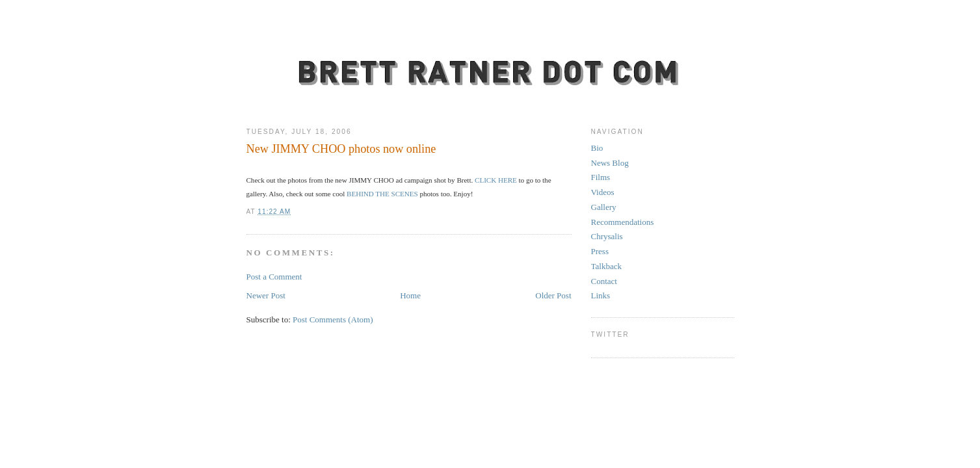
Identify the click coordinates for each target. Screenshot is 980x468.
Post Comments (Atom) (333, 319)
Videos (603, 192)
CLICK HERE (495, 180)
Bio (597, 148)
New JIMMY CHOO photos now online (341, 149)
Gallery (604, 207)
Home (410, 295)
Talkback (606, 266)
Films (601, 177)
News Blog (610, 163)
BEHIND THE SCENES (382, 194)
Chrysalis (607, 236)
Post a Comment (274, 277)
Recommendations (623, 222)
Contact (604, 281)
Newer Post (266, 295)
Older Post (553, 295)
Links (601, 295)
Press (600, 251)
